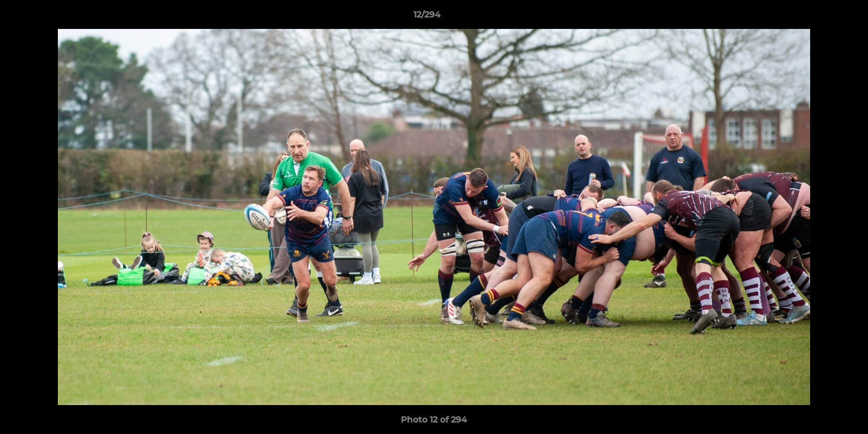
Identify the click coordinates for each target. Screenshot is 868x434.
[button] (817, 17)
